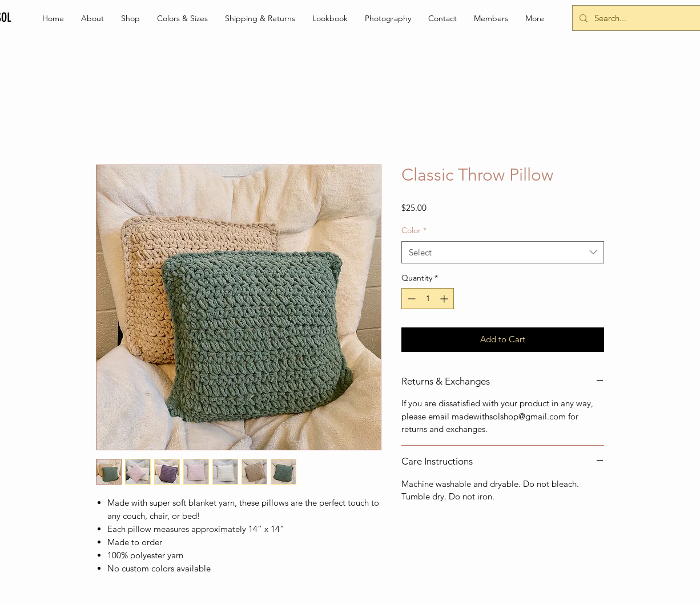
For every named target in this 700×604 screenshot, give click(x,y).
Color (414, 230)
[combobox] (503, 252)
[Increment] (445, 299)
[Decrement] (410, 299)
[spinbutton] (428, 299)
